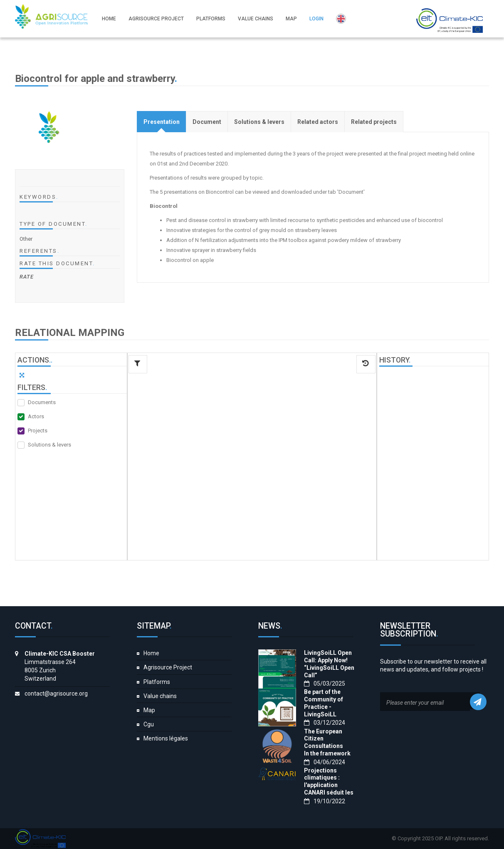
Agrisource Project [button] (157, 19)
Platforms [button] (212, 19)
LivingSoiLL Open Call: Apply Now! (328, 656)
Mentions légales (166, 738)
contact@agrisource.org (56, 694)
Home (151, 653)
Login (318, 19)
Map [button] (293, 19)
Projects (38, 431)
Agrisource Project (168, 667)
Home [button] (110, 19)
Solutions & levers (49, 445)
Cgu (149, 724)
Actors (36, 416)
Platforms (157, 682)
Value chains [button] (257, 19)
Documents (42, 402)
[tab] (162, 122)
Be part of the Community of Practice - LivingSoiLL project (324, 707)
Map (149, 710)
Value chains (160, 696)
